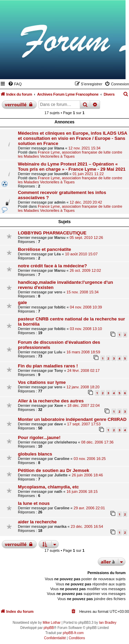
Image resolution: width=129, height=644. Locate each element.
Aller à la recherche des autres (51, 401)
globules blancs (35, 454)
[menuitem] (15, 84)
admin (60, 202)
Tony (59, 370)
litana (59, 148)
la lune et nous (34, 503)
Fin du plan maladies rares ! (48, 366)
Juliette (61, 475)
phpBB (49, 628)
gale (22, 302)
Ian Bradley (108, 623)
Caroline (62, 459)
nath (58, 491)
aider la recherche (37, 522)
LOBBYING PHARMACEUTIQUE (52, 233)
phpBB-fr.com (73, 633)
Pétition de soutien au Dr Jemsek (53, 470)
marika (60, 526)
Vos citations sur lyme (42, 382)
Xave (59, 405)
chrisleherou (66, 442)
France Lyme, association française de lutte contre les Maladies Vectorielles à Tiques (70, 154)
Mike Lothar (52, 623)
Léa (58, 254)
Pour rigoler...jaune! (39, 438)
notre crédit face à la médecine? (52, 266)
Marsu (60, 238)
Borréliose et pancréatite (45, 249)
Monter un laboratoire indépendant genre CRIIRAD (72, 419)
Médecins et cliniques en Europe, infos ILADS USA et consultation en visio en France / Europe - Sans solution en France (73, 138)
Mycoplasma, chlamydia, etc (48, 487)
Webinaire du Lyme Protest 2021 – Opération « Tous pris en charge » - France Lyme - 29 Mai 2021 (72, 167)
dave (59, 424)
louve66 (61, 174)
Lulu (58, 352)
